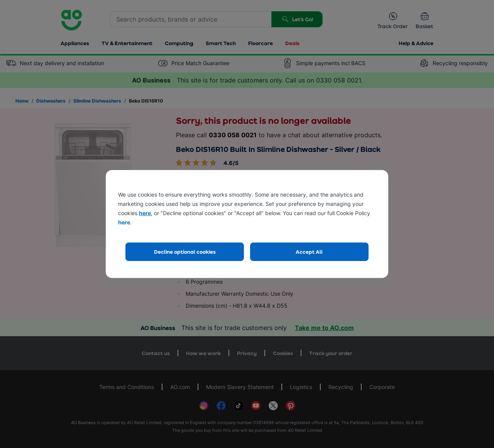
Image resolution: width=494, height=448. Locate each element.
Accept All (309, 252)
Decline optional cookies (185, 252)
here (145, 213)
